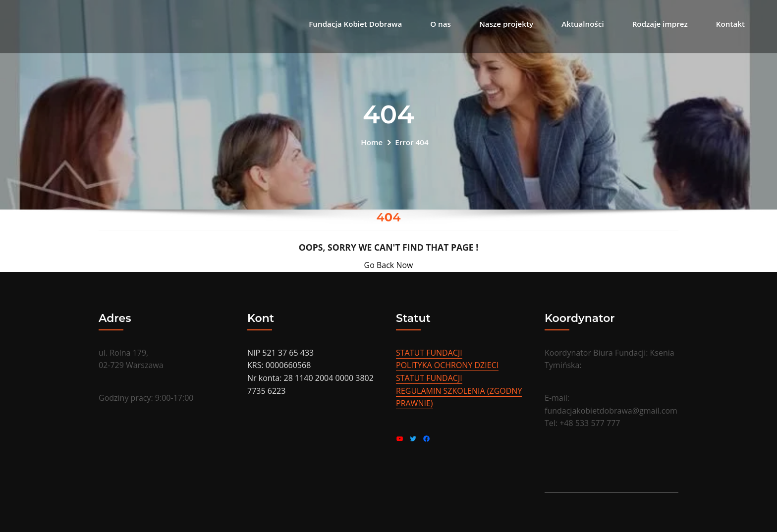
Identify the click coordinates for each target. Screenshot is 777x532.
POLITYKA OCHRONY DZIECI (447, 365)
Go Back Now (389, 265)
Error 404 (412, 142)
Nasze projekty (506, 24)
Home (372, 142)
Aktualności (583, 24)
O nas (441, 24)
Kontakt (730, 24)
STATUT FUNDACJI (429, 353)
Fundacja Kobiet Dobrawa (355, 24)
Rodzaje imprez (660, 24)
